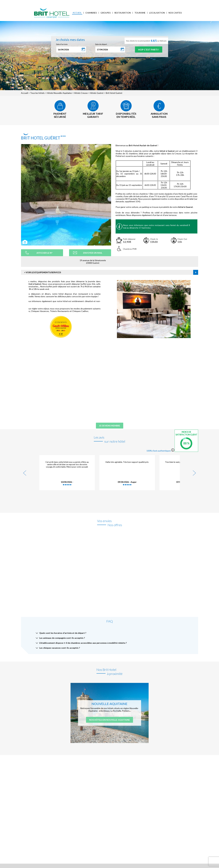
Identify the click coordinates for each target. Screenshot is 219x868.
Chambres (91, 13)
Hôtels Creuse (81, 93)
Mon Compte (195, 2)
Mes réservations (54, 2)
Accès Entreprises (73, 2)
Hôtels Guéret (97, 93)
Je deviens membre (110, 426)
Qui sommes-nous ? (35, 2)
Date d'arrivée (62, 44)
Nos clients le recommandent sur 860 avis (146, 41)
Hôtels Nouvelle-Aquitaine (59, 93)
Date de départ (101, 44)
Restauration (123, 13)
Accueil (77, 13)
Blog (87, 2)
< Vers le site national (14, 2)
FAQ (94, 2)
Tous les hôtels (37, 93)
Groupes (106, 13)
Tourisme (140, 13)
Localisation (157, 13)
